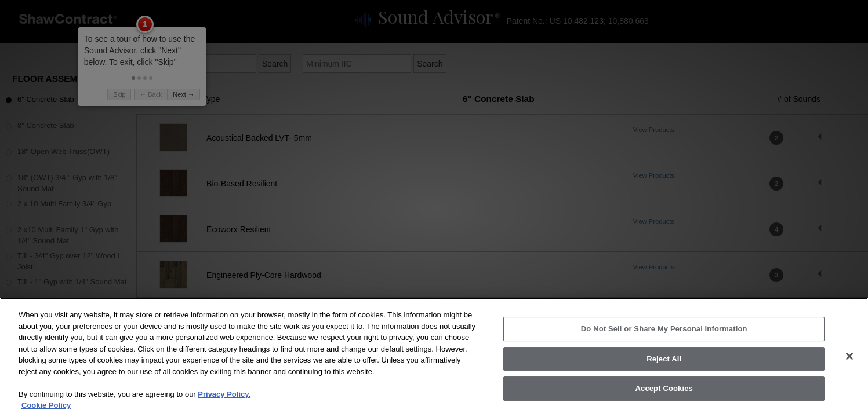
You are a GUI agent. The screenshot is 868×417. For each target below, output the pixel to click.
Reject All (664, 372)
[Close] (849, 370)
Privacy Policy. (224, 407)
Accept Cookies (664, 402)
